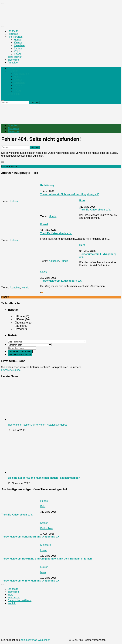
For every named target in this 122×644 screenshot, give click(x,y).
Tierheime (13, 60)
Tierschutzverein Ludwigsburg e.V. (61, 281)
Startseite (13, 31)
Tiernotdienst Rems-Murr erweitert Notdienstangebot (37, 425)
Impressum (14, 598)
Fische (18, 54)
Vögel (17, 51)
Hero (82, 245)
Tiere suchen (15, 57)
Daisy (44, 272)
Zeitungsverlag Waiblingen (44, 640)
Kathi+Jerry (47, 185)
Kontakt (12, 603)
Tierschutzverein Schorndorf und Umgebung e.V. (70, 194)
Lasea (44, 550)
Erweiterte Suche (11, 370)
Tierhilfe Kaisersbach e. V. (95, 210)
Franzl (44, 224)
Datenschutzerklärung (20, 600)
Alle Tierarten (15, 37)
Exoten (18, 48)
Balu (82, 201)
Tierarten (13, 71)
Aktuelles (13, 34)
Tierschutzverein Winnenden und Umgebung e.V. (31, 581)
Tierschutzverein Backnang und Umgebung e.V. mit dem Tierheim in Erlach (47, 559)
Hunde (18, 40)
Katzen (18, 42)
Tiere (10, 595)
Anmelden (13, 63)
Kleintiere (19, 45)
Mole (43, 572)
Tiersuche (13, 131)
